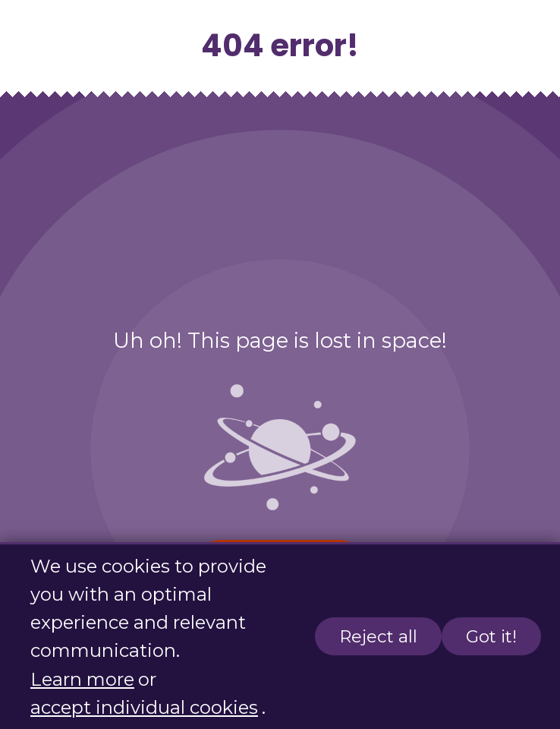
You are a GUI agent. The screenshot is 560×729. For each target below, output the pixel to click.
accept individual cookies (144, 707)
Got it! (491, 637)
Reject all (378, 637)
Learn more (82, 679)
